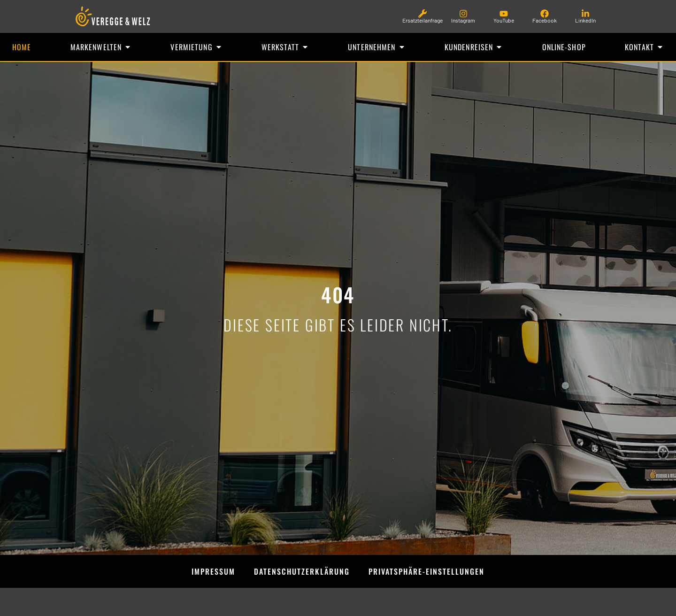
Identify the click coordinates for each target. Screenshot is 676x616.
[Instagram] (463, 14)
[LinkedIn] (585, 14)
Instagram (463, 20)
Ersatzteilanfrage (422, 20)
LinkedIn (585, 20)
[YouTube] (504, 14)
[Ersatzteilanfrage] (422, 14)
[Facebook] (545, 14)
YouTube (504, 20)
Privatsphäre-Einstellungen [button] (426, 571)
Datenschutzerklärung (302, 571)
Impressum (213, 571)
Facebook (545, 20)
